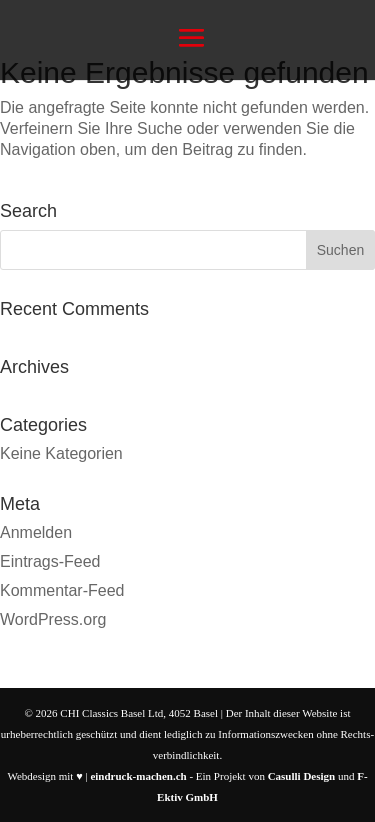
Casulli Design (302, 776)
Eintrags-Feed (50, 561)
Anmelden (36, 532)
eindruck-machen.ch (138, 776)
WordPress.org (53, 619)
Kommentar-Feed (62, 590)
